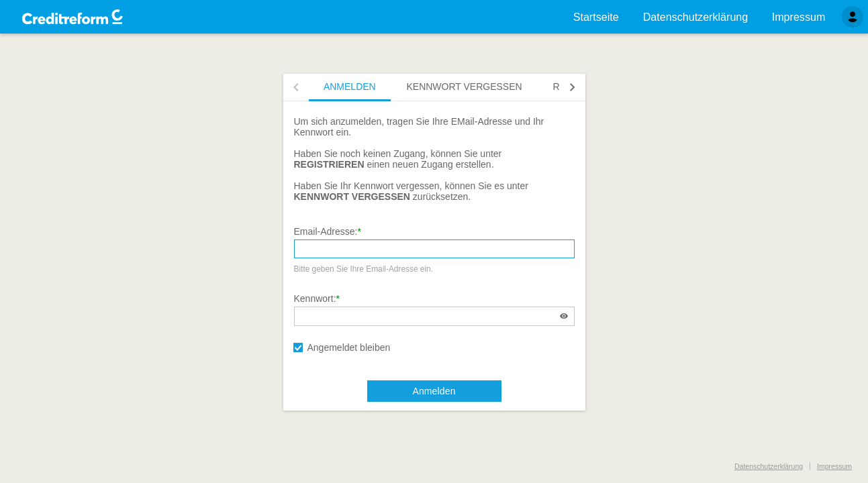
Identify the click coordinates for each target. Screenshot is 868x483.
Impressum (834, 466)
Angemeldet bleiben (349, 347)
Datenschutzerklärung (769, 466)
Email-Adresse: (326, 231)
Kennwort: (315, 299)
